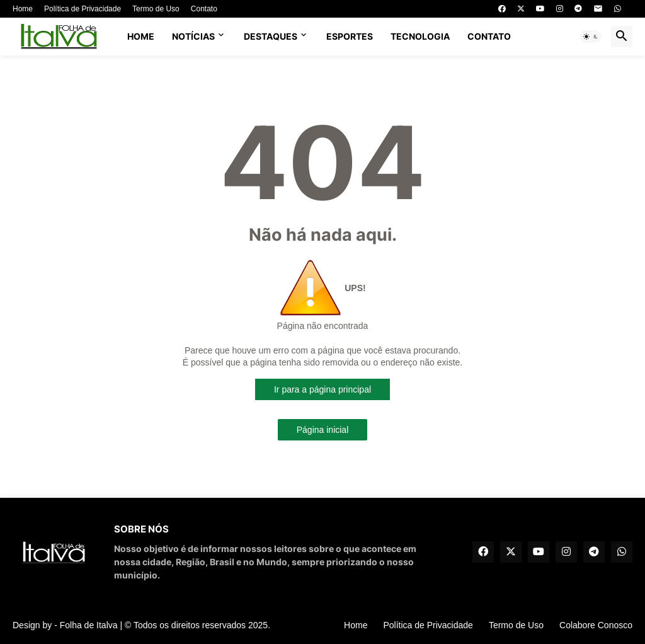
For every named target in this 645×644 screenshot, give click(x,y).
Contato (204, 9)
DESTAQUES (271, 36)
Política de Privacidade (83, 9)
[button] (591, 37)
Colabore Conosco (596, 625)
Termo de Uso (156, 9)
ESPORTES (350, 36)
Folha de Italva (89, 625)
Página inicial (323, 430)
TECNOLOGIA (420, 36)
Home (23, 9)
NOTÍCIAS (193, 36)
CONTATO (489, 36)
